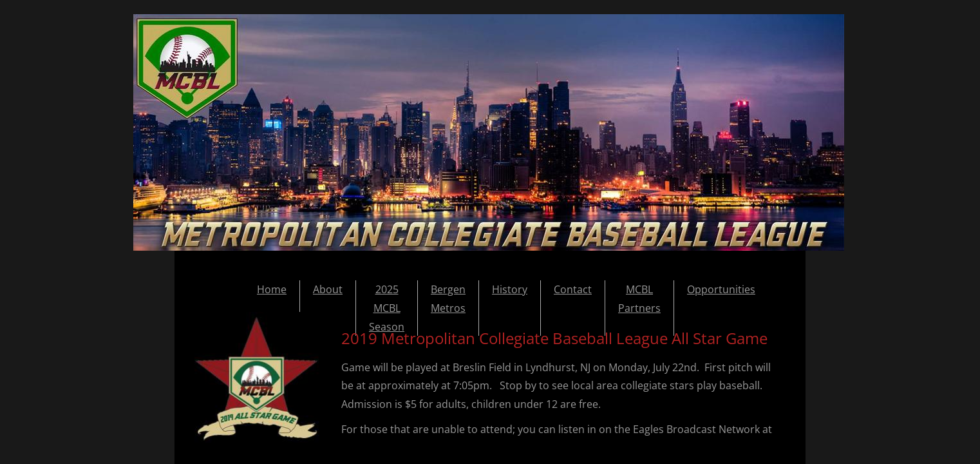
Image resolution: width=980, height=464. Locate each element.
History (510, 289)
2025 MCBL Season (387, 308)
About (328, 289)
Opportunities (721, 289)
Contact (573, 289)
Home (272, 289)
